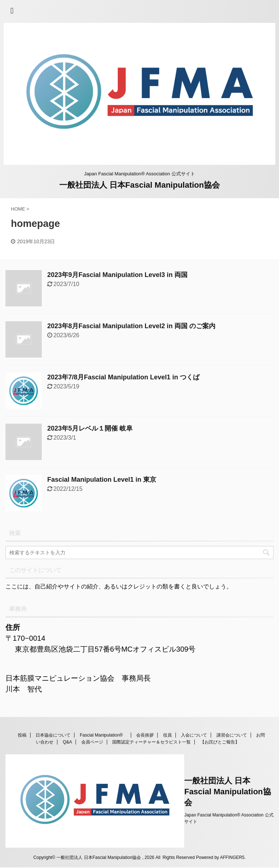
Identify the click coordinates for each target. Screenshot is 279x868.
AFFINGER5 (232, 857)
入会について (194, 735)
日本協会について (53, 735)
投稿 (22, 735)
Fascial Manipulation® (104, 735)
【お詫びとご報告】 (220, 742)
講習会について (232, 735)
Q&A (67, 742)
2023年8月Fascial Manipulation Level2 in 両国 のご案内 (131, 326)
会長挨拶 (145, 735)
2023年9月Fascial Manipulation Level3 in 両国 (117, 275)
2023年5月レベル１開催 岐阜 (90, 428)
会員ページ (92, 742)
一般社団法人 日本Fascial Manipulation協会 (139, 185)
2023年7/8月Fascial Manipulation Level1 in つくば (123, 377)
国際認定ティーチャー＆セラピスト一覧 (151, 742)
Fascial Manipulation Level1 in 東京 (102, 480)
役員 (167, 735)
